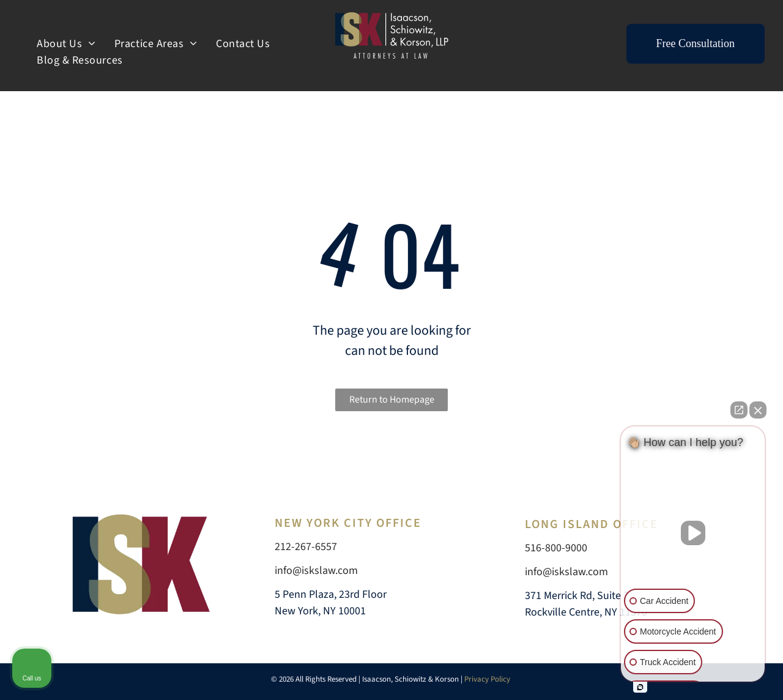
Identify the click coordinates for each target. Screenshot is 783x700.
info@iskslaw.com (316, 571)
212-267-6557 (306, 547)
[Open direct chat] (739, 410)
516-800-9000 (556, 548)
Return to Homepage (392, 400)
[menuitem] (66, 44)
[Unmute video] (693, 533)
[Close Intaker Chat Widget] (758, 410)
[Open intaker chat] (640, 687)
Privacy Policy (488, 679)
